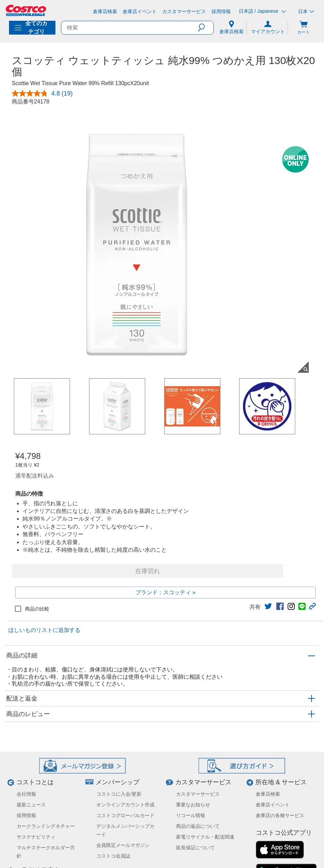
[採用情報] (221, 11)
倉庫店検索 (268, 794)
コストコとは (35, 782)
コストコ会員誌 (113, 856)
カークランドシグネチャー (46, 826)
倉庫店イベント (273, 805)
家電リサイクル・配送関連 (205, 837)
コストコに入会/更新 (119, 794)
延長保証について (195, 848)
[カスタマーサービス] (184, 11)
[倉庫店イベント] (140, 11)
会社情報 (26, 794)
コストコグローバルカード (125, 815)
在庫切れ (148, 571)
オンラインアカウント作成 (125, 805)
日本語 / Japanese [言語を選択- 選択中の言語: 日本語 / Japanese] (262, 11)
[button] (206, 28)
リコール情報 (191, 815)
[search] (130, 28)
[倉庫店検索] (105, 11)
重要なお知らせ (193, 805)
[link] (268, 606)
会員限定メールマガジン (123, 845)
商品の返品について (198, 826)
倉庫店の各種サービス (280, 815)
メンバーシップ (117, 782)
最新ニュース (31, 805)
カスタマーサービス (203, 782)
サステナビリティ (36, 837)
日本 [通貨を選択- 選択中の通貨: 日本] (306, 11)
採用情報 (26, 815)
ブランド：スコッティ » (165, 592)
